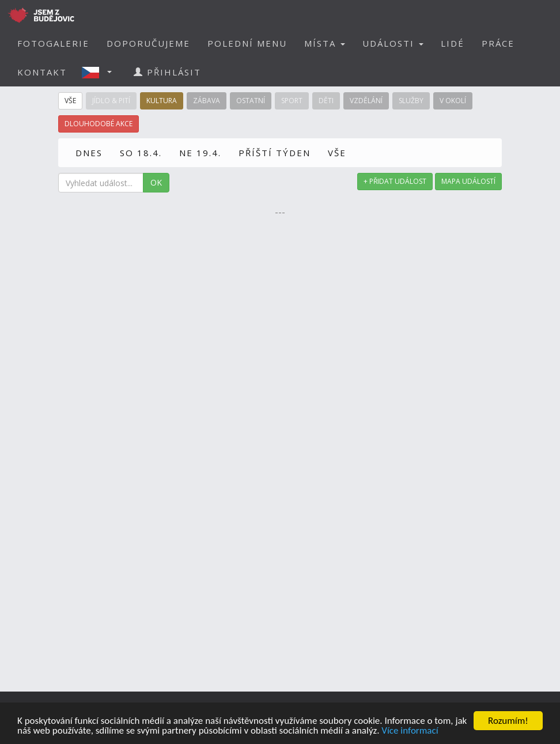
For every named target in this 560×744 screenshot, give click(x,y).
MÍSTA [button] (325, 43)
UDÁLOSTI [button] (393, 43)
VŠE (337, 153)
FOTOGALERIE (53, 43)
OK (156, 182)
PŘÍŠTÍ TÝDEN (275, 153)
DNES (89, 153)
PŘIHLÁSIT (167, 72)
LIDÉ (453, 43)
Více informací (410, 731)
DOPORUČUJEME (148, 43)
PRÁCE (498, 43)
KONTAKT (42, 72)
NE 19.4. (200, 153)
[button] (100, 72)
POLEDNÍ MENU (247, 43)
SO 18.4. (141, 153)
